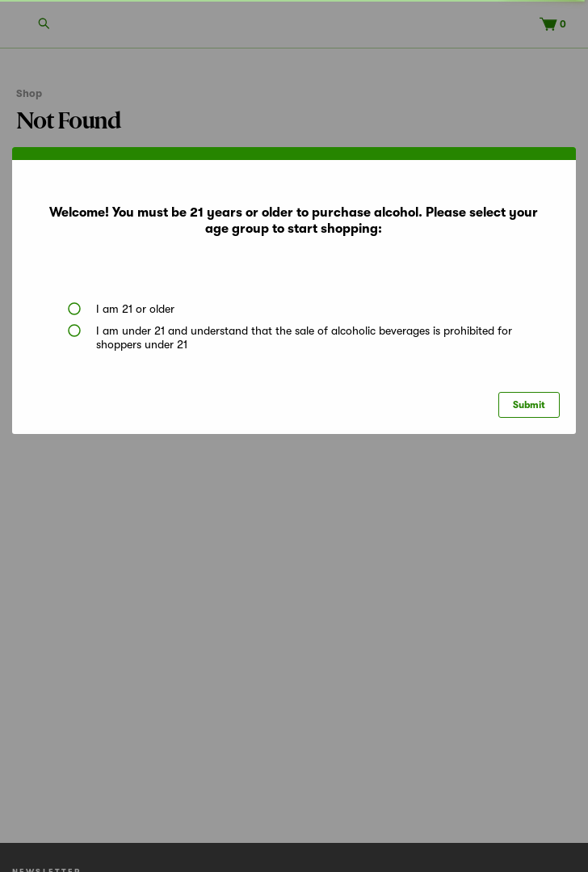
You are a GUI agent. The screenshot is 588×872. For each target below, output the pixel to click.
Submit (529, 405)
